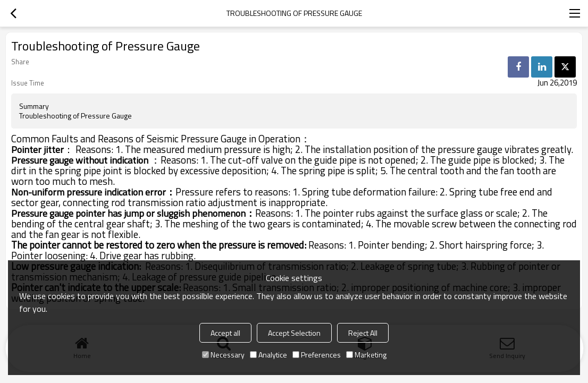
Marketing (366, 355)
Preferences (317, 355)
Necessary (223, 355)
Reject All (363, 333)
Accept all (225, 333)
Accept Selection (294, 333)
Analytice (268, 355)
